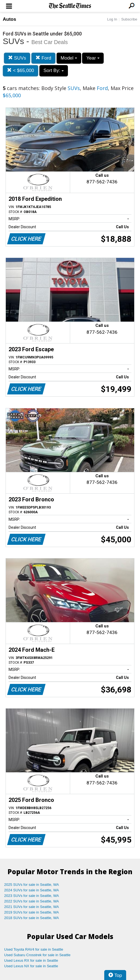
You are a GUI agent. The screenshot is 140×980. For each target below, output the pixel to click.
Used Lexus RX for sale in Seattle (31, 960)
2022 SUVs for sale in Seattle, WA (32, 901)
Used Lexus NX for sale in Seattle (31, 966)
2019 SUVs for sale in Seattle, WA (32, 912)
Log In (112, 19)
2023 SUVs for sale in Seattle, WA (32, 896)
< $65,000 (21, 70)
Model (69, 58)
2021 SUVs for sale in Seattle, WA (32, 907)
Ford (43, 58)
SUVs (17, 58)
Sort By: (54, 70)
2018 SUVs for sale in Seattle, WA (32, 918)
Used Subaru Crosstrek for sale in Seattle (37, 955)
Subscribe (129, 19)
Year (93, 58)
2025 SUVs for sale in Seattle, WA (32, 885)
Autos (9, 19)
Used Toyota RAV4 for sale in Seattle (34, 949)
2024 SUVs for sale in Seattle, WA (32, 890)
